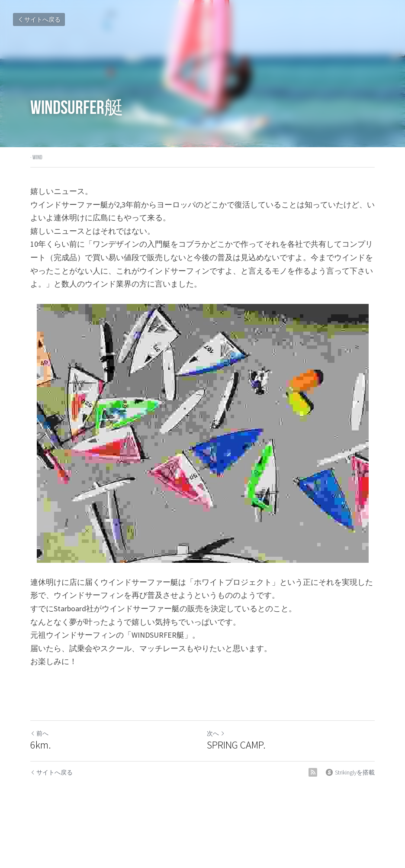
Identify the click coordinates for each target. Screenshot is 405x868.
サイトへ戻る (39, 19)
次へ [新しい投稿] (216, 733)
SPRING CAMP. (236, 745)
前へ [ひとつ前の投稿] (39, 733)
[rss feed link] (313, 772)
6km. (41, 745)
